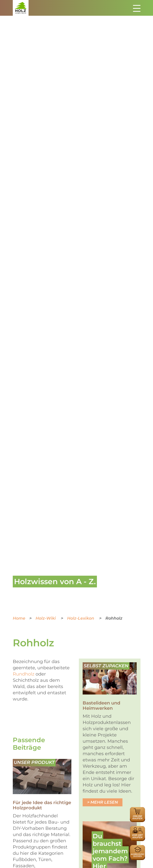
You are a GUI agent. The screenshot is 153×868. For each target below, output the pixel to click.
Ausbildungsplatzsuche (137, 848)
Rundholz (24, 674)
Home (19, 618)
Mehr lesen (104, 802)
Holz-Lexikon (81, 618)
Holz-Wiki (46, 618)
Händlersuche (137, 829)
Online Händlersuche (137, 812)
